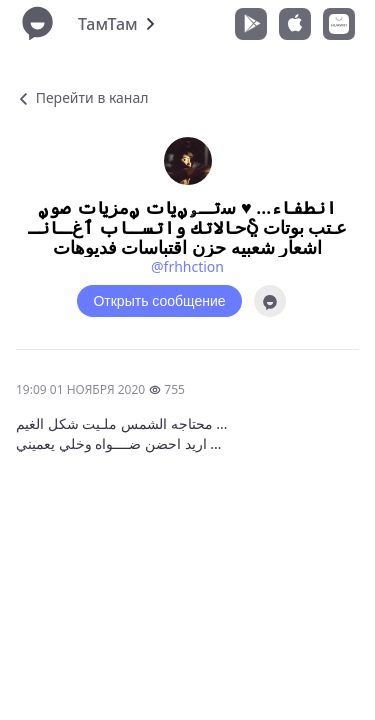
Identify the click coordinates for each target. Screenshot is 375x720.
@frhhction (187, 266)
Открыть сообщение (159, 301)
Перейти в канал (82, 97)
